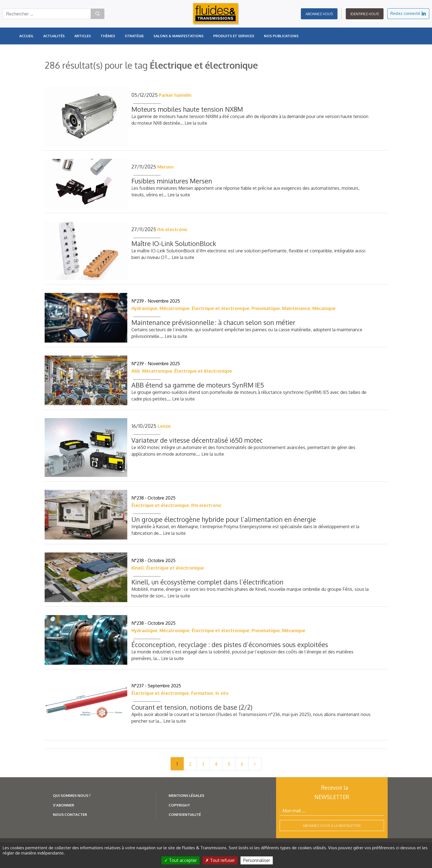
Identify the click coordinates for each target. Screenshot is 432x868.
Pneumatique (266, 308)
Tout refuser (220, 860)
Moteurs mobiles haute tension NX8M (187, 109)
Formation (202, 693)
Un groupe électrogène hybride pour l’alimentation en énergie (224, 519)
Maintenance (296, 308)
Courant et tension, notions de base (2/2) (192, 707)
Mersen (165, 167)
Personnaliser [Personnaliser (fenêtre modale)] (257, 860)
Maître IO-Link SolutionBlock (174, 243)
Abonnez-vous (319, 14)
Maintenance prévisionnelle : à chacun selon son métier (213, 322)
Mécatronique (175, 308)
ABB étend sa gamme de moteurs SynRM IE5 (198, 385)
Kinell (138, 568)
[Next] (255, 764)
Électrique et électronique (221, 308)
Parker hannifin (175, 95)
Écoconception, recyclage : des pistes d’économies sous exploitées (230, 644)
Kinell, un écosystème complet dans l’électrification (207, 582)
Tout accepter (180, 860)
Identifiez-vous (365, 14)
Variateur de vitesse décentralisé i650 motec (197, 440)
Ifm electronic (172, 229)
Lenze (164, 426)
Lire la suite (196, 123)
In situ (222, 693)
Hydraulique (144, 308)
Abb (136, 371)
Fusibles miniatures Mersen (172, 181)
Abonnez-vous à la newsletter (332, 826)
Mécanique (324, 308)
